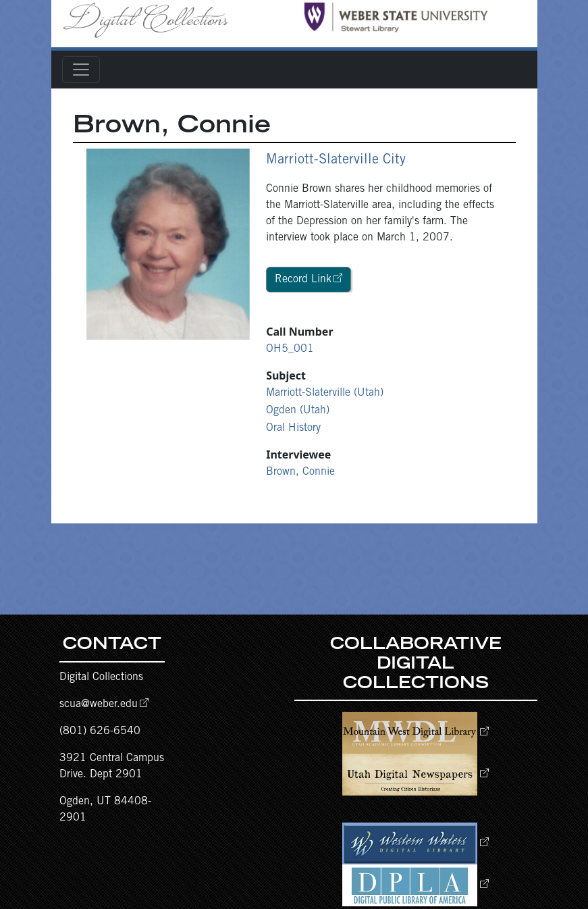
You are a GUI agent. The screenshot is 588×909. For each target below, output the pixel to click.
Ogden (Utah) (298, 411)
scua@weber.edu (99, 704)
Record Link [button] (303, 280)
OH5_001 (290, 349)
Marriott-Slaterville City (336, 161)
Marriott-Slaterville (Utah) (325, 393)
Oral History (293, 428)
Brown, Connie (300, 472)
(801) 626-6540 (100, 731)
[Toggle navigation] (81, 70)
